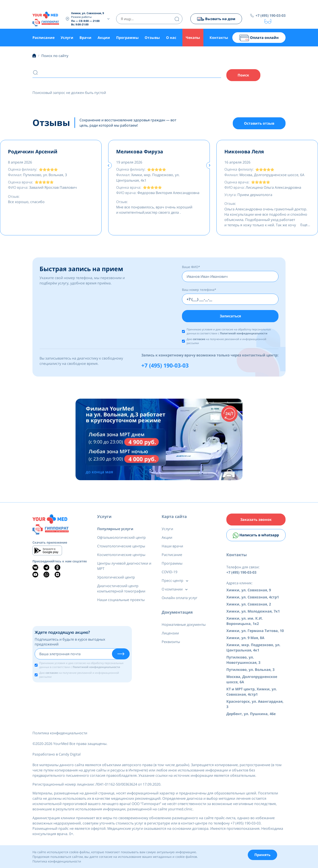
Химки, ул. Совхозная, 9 (249, 591)
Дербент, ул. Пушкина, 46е (251, 715)
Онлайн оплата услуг (180, 598)
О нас (171, 38)
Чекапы (193, 38)
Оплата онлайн (259, 38)
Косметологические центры (121, 555)
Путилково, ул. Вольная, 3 (250, 670)
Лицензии (170, 634)
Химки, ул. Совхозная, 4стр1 (253, 598)
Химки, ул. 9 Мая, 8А (245, 639)
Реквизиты (171, 642)
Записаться (230, 316)
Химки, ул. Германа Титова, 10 (255, 632)
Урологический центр (116, 578)
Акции (104, 38)
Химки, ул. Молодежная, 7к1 (253, 612)
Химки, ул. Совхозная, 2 (249, 605)
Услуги (67, 38)
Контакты (219, 38)
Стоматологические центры (121, 547)
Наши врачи (172, 547)
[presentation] (108, 166)
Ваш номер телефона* (199, 290)
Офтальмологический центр (121, 538)
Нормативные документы (184, 625)
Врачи (85, 38)
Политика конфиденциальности (60, 734)
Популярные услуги (115, 529)
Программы (127, 38)
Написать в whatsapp (256, 536)
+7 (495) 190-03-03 (271, 15)
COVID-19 (169, 573)
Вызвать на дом (216, 19)
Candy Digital (70, 755)
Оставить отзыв (259, 124)
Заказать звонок (256, 520)
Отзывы (152, 38)
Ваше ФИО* (191, 267)
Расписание (44, 38)
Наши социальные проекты (121, 600)
